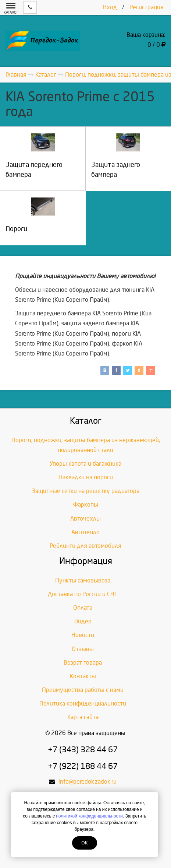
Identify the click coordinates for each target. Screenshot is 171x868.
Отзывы (83, 649)
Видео (83, 621)
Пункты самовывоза (83, 580)
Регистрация (147, 7)
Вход (110, 7)
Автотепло (85, 532)
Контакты (83, 676)
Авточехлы (85, 519)
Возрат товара (83, 663)
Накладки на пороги (86, 477)
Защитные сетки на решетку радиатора (86, 491)
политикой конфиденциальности (89, 816)
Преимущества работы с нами (83, 690)
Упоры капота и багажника (85, 464)
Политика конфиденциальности (83, 703)
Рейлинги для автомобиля (85, 546)
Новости (83, 635)
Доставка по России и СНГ (83, 594)
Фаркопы (86, 505)
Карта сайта (83, 717)
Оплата (83, 608)
